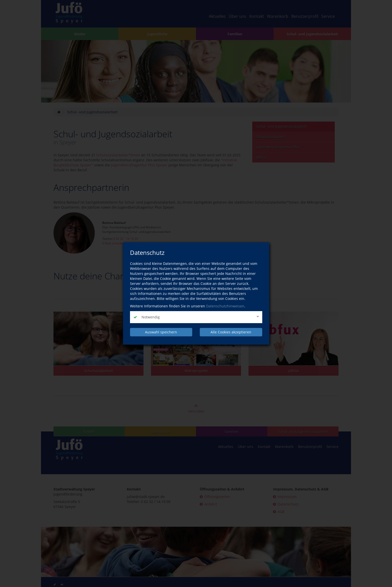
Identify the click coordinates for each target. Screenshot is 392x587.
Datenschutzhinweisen (225, 306)
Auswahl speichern (161, 332)
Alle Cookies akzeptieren (231, 332)
